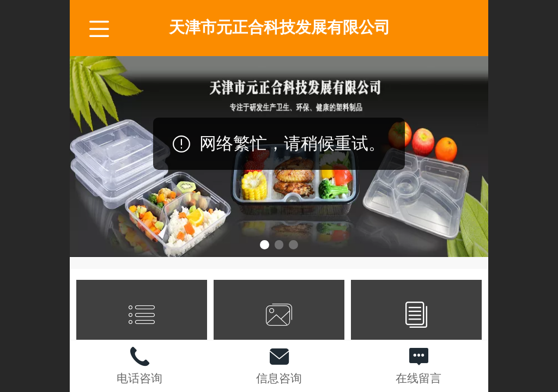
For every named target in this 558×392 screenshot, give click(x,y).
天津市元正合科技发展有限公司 (280, 27)
